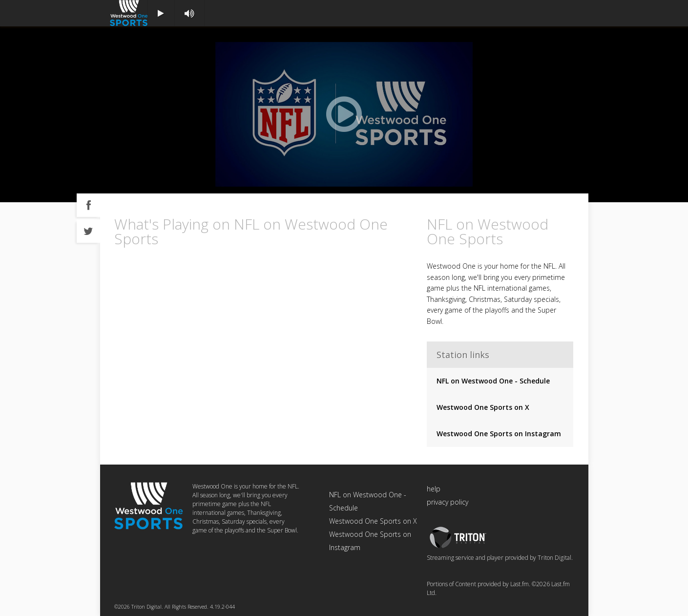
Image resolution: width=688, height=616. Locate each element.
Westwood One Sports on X (483, 407)
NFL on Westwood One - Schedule (493, 381)
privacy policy (448, 502)
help (434, 489)
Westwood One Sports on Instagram (499, 434)
